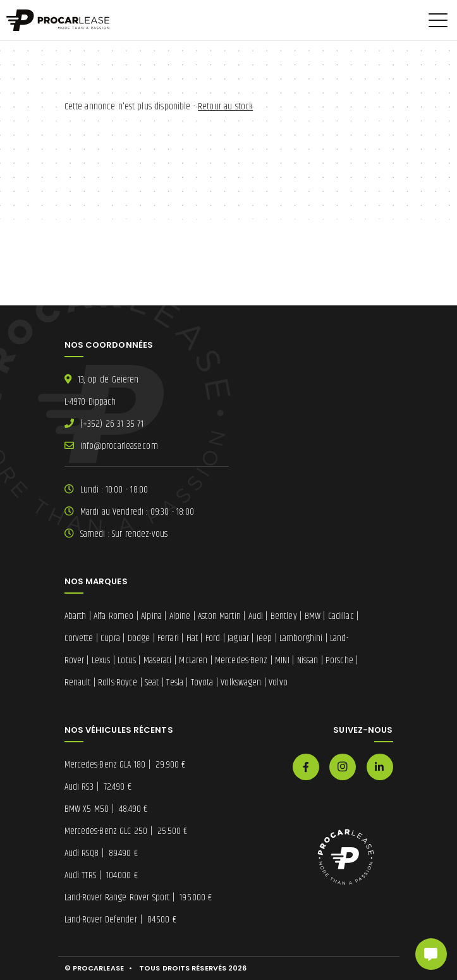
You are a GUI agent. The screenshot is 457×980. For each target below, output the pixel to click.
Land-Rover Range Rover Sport (138, 897)
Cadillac (341, 616)
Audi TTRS (101, 875)
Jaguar (238, 638)
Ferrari (168, 638)
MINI (282, 660)
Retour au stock (225, 107)
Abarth (76, 616)
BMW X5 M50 (106, 809)
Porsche (339, 660)
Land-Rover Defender (120, 920)
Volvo (278, 683)
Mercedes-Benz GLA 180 (125, 765)
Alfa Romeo (113, 616)
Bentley (284, 616)
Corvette (79, 638)
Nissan (308, 660)
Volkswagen (241, 683)
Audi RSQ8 (101, 853)
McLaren (193, 660)
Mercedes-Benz (241, 660)
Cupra (110, 638)
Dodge (139, 638)
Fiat (192, 638)
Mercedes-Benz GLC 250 (126, 831)
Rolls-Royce (118, 683)
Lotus (127, 660)
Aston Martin (219, 616)
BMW (313, 616)
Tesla (175, 683)
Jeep (264, 638)
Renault (78, 683)
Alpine (180, 616)
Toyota (202, 683)
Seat (152, 683)
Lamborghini (301, 638)
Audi (256, 616)
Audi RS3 (98, 787)
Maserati (158, 660)
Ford (213, 638)
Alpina (151, 616)
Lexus (101, 660)
